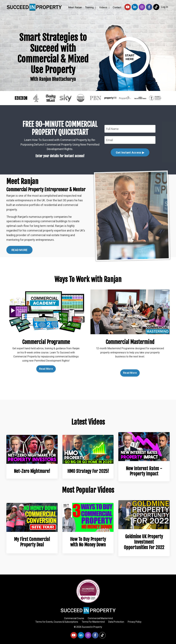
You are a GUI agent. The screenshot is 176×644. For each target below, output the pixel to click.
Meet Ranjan (75, 7)
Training (91, 7)
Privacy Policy (135, 622)
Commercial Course (74, 618)
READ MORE (19, 250)
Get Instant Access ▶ (130, 152)
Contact (117, 7)
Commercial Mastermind (100, 618)
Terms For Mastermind (93, 622)
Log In (165, 7)
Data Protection (116, 622)
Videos (104, 7)
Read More (46, 369)
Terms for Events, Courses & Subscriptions (57, 622)
